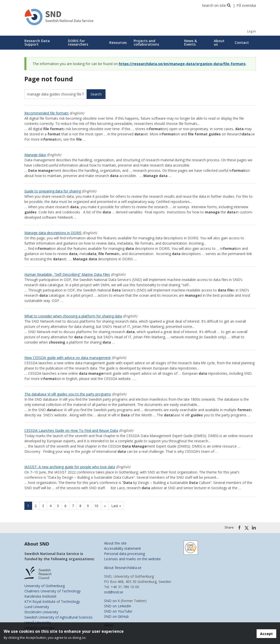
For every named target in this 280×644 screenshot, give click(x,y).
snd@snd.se (114, 592)
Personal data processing (124, 554)
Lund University (37, 607)
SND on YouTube (118, 611)
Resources (118, 43)
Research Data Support (37, 43)
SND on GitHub (116, 616)
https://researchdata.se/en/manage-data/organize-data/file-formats (182, 64)
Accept (266, 634)
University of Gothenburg (45, 586)
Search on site (214, 5)
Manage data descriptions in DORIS (53, 233)
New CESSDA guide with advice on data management (68, 358)
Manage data (35, 155)
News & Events (191, 43)
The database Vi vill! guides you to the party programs (68, 394)
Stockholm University (41, 612)
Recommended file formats (47, 113)
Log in (252, 31)
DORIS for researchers (78, 43)
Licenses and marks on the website (132, 559)
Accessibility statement (122, 548)
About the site (115, 543)
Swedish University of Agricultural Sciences (58, 617)
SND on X (112, 601)
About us (219, 43)
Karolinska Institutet (40, 596)
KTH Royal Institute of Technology (52, 601)
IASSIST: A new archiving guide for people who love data (70, 467)
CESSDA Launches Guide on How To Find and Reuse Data (71, 430)
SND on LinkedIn (118, 606)
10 (98, 506)
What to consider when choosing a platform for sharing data (73, 316)
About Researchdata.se (123, 568)
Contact (242, 43)
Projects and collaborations (146, 43)
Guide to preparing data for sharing (53, 191)
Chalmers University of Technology (53, 591)
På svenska (246, 5)
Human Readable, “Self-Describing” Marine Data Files (67, 274)
